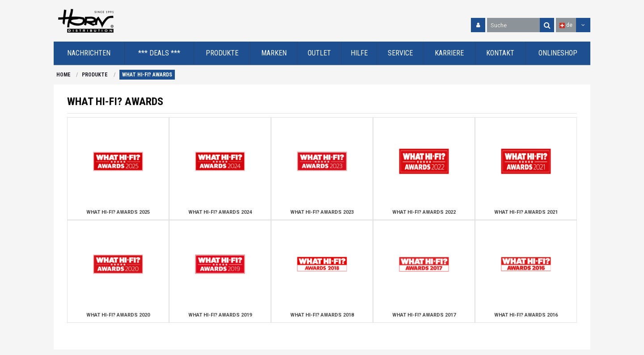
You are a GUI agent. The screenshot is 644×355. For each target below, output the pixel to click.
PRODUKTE (95, 75)
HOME (64, 75)
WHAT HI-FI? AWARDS (147, 75)
